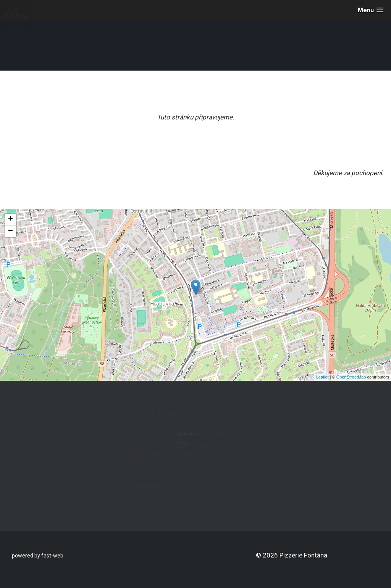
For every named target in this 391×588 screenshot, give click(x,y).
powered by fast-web (38, 556)
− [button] (11, 231)
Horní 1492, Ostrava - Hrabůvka (130, 432)
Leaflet (322, 377)
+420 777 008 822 (112, 443)
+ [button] (11, 219)
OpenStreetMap (351, 377)
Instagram (101, 487)
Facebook (98, 477)
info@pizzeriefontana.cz (124, 454)
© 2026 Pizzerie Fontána (292, 555)
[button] (371, 10)
